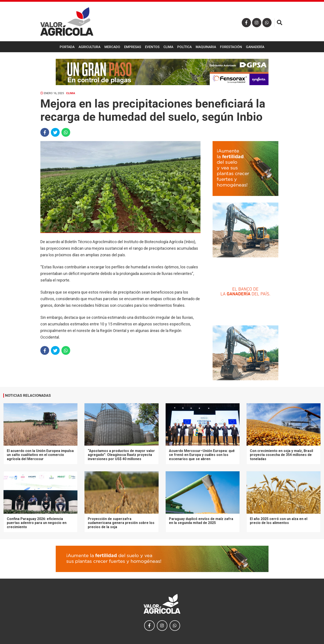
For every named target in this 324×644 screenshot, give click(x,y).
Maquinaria (206, 47)
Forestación (231, 47)
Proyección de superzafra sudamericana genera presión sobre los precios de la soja (121, 523)
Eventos (152, 47)
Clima (168, 47)
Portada (67, 47)
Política (184, 47)
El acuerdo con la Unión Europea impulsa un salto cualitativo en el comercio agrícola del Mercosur (40, 455)
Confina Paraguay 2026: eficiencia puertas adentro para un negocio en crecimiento (37, 523)
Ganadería (255, 47)
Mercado (112, 47)
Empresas (133, 47)
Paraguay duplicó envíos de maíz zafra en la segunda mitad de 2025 (201, 521)
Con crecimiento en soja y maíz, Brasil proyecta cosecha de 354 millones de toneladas (281, 455)
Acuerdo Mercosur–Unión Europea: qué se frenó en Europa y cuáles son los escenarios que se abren (202, 455)
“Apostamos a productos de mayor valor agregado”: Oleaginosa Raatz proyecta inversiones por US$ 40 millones (121, 455)
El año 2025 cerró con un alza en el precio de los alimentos (279, 521)
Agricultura (90, 47)
